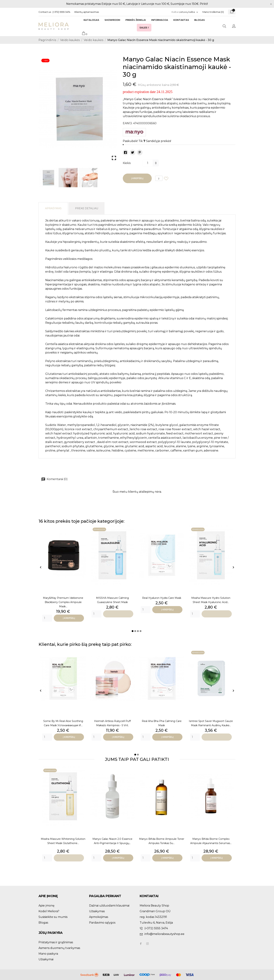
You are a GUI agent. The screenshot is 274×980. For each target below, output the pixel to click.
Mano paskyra (48, 954)
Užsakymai (46, 959)
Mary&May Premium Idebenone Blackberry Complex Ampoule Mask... (63, 602)
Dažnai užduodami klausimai (109, 906)
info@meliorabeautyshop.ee (164, 934)
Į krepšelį (137, 178)
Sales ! (145, 27)
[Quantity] (47, 618)
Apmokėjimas (99, 917)
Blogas (200, 20)
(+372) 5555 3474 (61, 12)
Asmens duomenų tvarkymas (59, 948)
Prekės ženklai (136, 20)
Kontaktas (181, 20)
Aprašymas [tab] (53, 208)
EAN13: (128, 123)
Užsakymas (97, 911)
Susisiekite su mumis (53, 917)
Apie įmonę (46, 906)
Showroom (112, 20)
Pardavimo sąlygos (102, 923)
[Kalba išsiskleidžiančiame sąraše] (189, 12)
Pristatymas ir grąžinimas (56, 942)
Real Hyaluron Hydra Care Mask (162, 598)
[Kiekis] (147, 163)
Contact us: (45, 12)
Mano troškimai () (213, 12)
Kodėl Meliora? (49, 911)
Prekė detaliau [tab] (87, 208)
